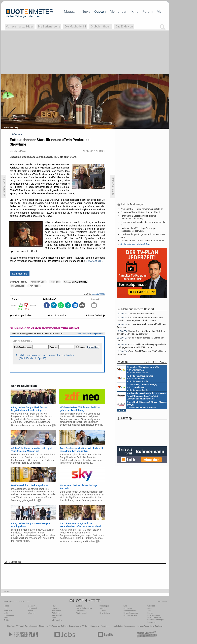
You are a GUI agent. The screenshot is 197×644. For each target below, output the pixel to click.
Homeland (55, 282)
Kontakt (150, 613)
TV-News (55, 608)
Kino (135, 11)
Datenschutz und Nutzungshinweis (154, 616)
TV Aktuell (20, 626)
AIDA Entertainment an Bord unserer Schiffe (138, 370)
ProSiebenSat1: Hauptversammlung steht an (142, 209)
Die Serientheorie (49, 26)
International (57, 615)
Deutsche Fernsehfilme (145, 626)
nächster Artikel (94, 315)
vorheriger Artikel (21, 315)
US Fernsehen (55, 626)
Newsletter (8, 611)
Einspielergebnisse (131, 613)
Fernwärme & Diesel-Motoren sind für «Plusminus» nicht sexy (138, 217)
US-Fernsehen (57, 620)
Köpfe (54, 618)
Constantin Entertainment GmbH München (141, 396)
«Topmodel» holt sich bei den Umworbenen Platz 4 (144, 223)
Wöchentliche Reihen (84, 608)
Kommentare (20, 274)
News (86, 11)
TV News (64, 626)
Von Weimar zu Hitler (20, 26)
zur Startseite (57, 315)
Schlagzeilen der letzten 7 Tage (136, 244)
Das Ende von (124, 26)
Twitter (6, 620)
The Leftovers (17, 286)
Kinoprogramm (130, 626)
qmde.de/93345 (98, 294)
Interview (31, 613)
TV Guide (86, 626)
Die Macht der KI (75, 26)
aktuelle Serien (117, 626)
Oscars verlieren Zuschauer (136, 314)
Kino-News (128, 608)
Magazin (71, 11)
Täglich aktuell (81, 613)
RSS (5, 608)
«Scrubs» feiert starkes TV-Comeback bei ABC (140, 339)
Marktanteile (80, 611)
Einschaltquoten (75, 626)
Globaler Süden (101, 26)
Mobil (6, 613)
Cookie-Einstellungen (156, 620)
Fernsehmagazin (32, 626)
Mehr (161, 11)
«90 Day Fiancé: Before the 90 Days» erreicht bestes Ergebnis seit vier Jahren (140, 319)
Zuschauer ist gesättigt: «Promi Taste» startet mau (143, 236)
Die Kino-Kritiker (129, 611)
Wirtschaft (56, 613)
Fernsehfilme (105, 626)
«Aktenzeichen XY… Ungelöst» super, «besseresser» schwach (138, 229)
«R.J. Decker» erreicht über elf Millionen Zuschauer (141, 326)
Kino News (11, 626)
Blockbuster (95, 626)
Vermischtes (56, 611)
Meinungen (119, 11)
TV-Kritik (103, 611)
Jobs (149, 611)
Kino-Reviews (105, 613)
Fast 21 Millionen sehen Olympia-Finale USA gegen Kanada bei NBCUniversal (141, 346)
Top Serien (159, 626)
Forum (147, 11)
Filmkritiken (44, 626)
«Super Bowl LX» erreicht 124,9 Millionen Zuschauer (142, 352)
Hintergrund (32, 608)
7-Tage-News (9, 615)
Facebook (8, 618)
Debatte (102, 608)
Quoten (100, 11)
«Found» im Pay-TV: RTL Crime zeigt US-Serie (142, 241)
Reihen (30, 611)
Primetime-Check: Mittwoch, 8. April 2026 (140, 212)
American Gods (38, 282)
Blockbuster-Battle (130, 615)
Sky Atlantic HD (94, 261)
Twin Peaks (34, 286)
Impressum (152, 622)
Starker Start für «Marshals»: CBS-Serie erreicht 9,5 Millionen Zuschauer (141, 332)
